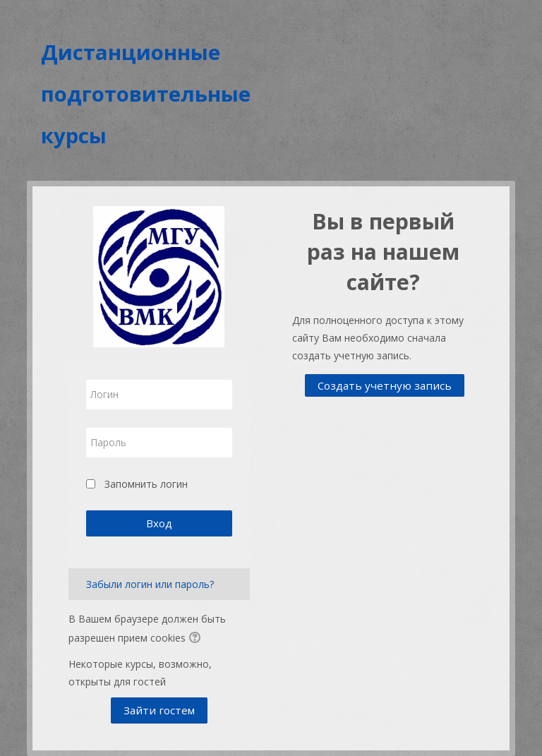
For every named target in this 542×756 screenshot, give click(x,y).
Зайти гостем (159, 710)
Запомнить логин (146, 484)
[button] (197, 639)
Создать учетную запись (385, 385)
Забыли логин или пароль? (150, 584)
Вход (159, 523)
